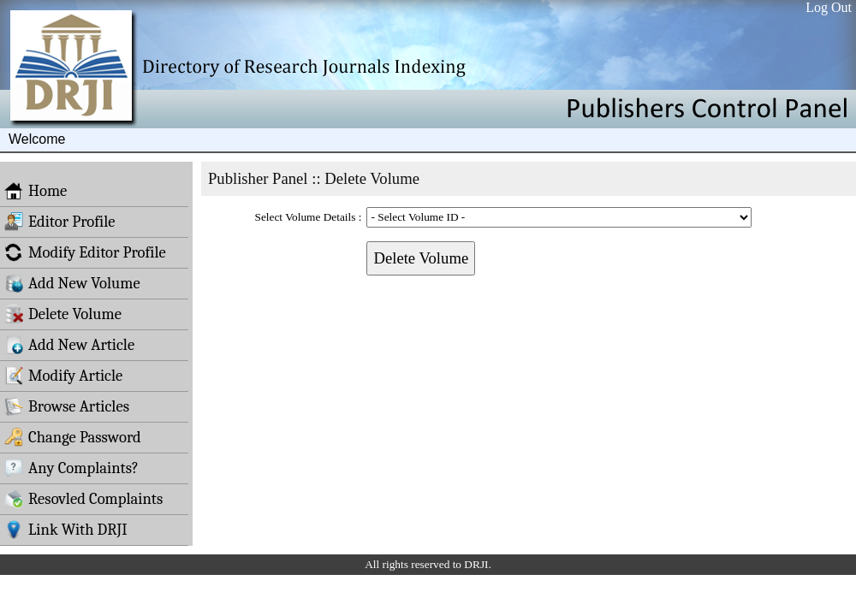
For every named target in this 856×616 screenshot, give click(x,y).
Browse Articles (67, 406)
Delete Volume (63, 314)
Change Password (73, 437)
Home (36, 191)
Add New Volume (72, 283)
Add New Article (69, 345)
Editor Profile (60, 222)
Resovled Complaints (83, 499)
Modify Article (63, 376)
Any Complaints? (71, 468)
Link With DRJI (66, 530)
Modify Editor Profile (85, 252)
